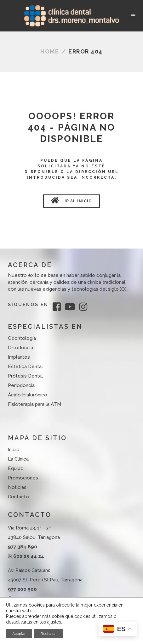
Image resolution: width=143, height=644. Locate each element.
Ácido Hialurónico (28, 395)
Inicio (14, 450)
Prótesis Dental (25, 376)
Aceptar (19, 634)
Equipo (16, 468)
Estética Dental (25, 367)
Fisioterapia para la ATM (34, 404)
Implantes (19, 357)
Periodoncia (21, 385)
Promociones (23, 478)
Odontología (22, 338)
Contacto (18, 497)
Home (50, 51)
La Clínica (18, 459)
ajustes (54, 622)
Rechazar (49, 634)
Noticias (17, 487)
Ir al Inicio (71, 200)
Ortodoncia (20, 348)
